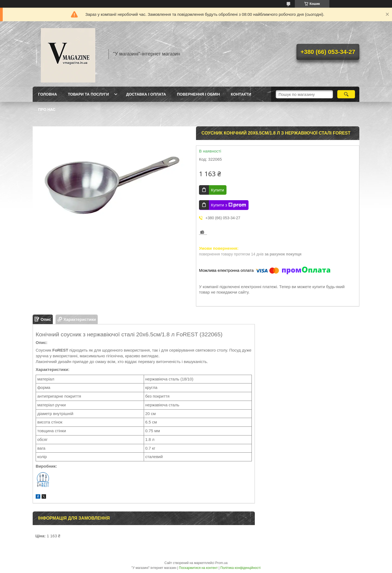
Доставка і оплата (146, 94)
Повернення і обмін (198, 94)
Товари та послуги (88, 94)
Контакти (241, 94)
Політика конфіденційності (241, 568)
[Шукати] (346, 94)
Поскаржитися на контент (198, 568)
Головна (48, 94)
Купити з (229, 205)
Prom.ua (221, 563)
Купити (218, 190)
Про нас (47, 109)
